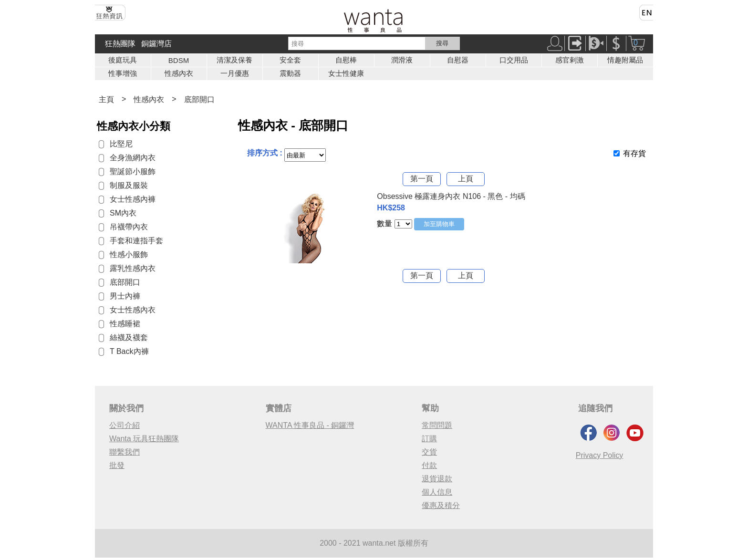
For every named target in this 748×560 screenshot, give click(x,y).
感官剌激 (570, 60)
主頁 (106, 99)
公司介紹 (125, 425)
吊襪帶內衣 (129, 227)
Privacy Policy (600, 455)
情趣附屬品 (625, 60)
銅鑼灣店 (156, 44)
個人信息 (437, 492)
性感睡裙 (125, 324)
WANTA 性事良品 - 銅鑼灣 (310, 425)
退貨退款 (437, 479)
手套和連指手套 (136, 241)
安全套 (290, 60)
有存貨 (634, 153)
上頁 (466, 179)
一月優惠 (235, 73)
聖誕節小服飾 (133, 171)
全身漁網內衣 (133, 158)
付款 (429, 465)
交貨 (429, 452)
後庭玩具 (123, 60)
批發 (117, 465)
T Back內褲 (129, 351)
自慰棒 (346, 60)
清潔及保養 (234, 60)
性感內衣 (179, 73)
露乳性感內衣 (133, 268)
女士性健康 (346, 73)
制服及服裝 (129, 185)
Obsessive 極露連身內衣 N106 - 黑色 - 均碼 (451, 196)
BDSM (179, 60)
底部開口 (199, 99)
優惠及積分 (441, 505)
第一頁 (422, 179)
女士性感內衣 (133, 310)
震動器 (290, 73)
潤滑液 (402, 60)
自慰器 (458, 60)
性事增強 (123, 73)
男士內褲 (125, 296)
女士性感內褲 (133, 199)
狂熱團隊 (120, 44)
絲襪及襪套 (129, 337)
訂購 (429, 439)
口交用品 (514, 60)
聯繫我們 (125, 452)
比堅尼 (121, 144)
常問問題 (437, 425)
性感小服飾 (129, 254)
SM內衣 (123, 213)
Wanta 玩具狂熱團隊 (144, 439)
